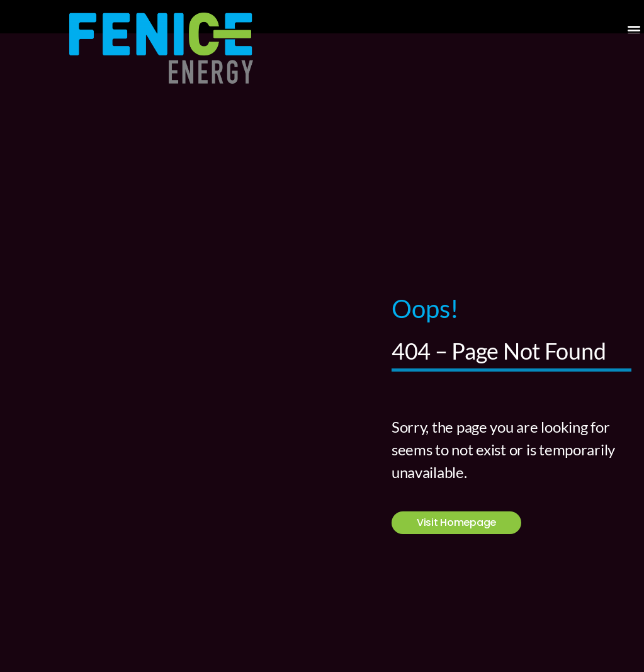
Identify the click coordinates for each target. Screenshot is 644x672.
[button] (634, 29)
